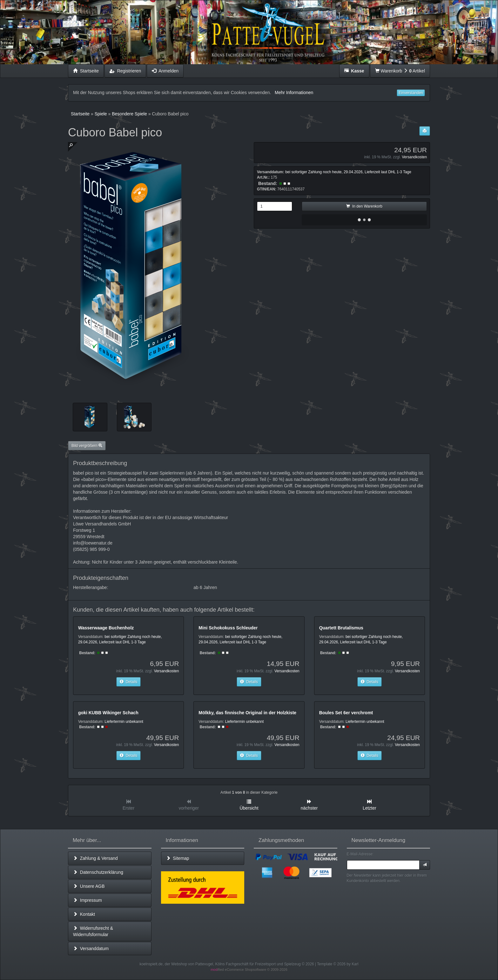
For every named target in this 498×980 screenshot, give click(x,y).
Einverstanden (411, 93)
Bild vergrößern (87, 446)
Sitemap (178, 858)
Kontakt (84, 914)
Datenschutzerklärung (98, 872)
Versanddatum (91, 949)
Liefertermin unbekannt (124, 722)
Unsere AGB (89, 886)
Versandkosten (414, 157)
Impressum (87, 900)
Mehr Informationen (294, 93)
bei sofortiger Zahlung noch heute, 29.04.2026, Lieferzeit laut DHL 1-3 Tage (348, 172)
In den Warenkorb (364, 206)
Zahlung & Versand (95, 858)
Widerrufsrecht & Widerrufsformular (93, 931)
